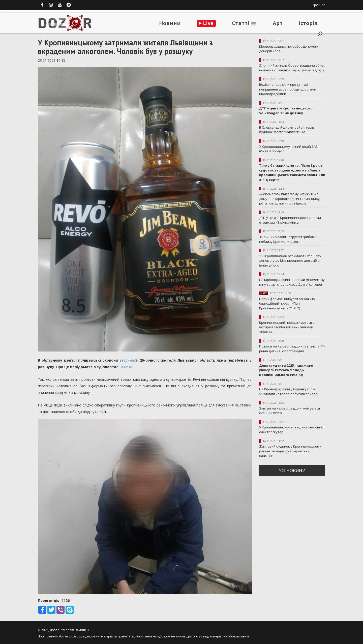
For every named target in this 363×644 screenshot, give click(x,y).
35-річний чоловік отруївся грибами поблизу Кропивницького (288, 239)
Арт (278, 23)
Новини (170, 23)
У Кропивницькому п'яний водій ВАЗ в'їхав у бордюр (288, 149)
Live (206, 23)
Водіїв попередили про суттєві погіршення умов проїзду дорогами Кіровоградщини (288, 89)
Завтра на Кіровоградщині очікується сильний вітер (290, 411)
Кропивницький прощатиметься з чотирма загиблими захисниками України (287, 327)
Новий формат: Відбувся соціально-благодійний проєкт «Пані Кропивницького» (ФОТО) (288, 303)
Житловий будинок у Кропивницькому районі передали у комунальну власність (290, 451)
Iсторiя (308, 23)
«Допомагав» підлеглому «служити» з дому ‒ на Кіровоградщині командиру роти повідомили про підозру (289, 199)
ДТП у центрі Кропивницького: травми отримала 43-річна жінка (290, 220)
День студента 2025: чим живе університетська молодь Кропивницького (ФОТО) (286, 370)
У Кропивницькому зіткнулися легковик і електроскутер (292, 430)
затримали (129, 360)
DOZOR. (126, 367)
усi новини (292, 470)
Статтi (244, 23)
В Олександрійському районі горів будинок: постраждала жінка (287, 130)
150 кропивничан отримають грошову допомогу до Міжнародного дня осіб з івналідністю (290, 261)
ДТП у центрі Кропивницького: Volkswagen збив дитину (286, 111)
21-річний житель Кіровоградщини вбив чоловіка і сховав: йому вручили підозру (292, 68)
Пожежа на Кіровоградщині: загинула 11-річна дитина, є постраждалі (292, 349)
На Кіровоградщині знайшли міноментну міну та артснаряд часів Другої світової (292, 282)
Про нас (318, 5)
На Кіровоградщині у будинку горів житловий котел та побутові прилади (289, 391)
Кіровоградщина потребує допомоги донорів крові (289, 49)
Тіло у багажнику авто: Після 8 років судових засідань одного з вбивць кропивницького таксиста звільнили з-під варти (292, 172)
